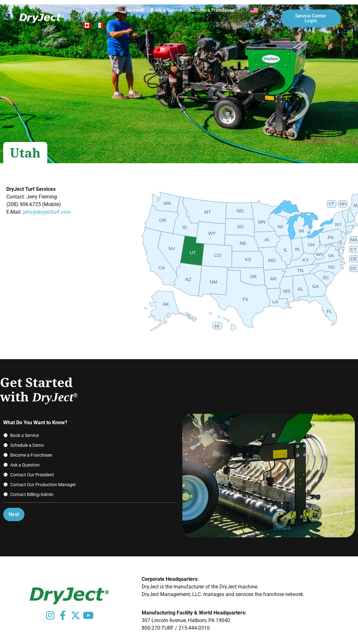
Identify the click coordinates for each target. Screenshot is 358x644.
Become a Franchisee (212, 10)
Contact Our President (32, 475)
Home (93, 10)
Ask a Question (25, 465)
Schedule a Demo (27, 445)
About (112, 10)
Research (134, 10)
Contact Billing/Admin (32, 494)
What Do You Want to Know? (38, 423)
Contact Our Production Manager (43, 485)
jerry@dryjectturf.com (47, 212)
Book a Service (166, 10)
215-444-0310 (194, 628)
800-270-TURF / (160, 628)
